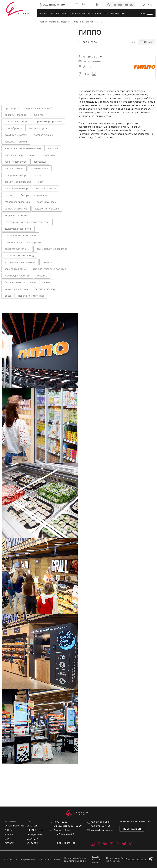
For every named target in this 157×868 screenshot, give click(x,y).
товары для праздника (17, 202)
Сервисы (32, 826)
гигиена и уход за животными (50, 269)
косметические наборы (18, 182)
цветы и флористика (16, 209)
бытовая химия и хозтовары (20, 282)
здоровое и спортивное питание (23, 148)
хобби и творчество (16, 162)
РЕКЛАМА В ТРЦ (35, 830)
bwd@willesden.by (92, 61)
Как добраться (67, 843)
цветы (46, 282)
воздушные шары (46, 202)
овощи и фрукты (38, 128)
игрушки (9, 195)
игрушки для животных (17, 276)
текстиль (42, 276)
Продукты (66, 22)
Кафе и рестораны (14, 826)
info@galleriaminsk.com (102, 830)
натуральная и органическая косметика (27, 222)
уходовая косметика (16, 215)
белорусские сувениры (34, 195)
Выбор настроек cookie (97, 859)
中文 (150, 5)
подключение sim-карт (31, 296)
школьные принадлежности (20, 262)
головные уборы (39, 168)
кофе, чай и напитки (16, 142)
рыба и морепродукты (49, 121)
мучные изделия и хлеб (39, 108)
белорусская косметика (18, 229)
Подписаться (132, 829)
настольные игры (46, 188)
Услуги (9, 830)
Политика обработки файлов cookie (116, 859)
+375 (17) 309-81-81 (100, 822)
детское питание (43, 135)
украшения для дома (16, 289)
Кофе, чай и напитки (83, 22)
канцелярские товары (17, 188)
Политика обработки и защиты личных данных (76, 859)
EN (144, 5)
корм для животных (15, 269)
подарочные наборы (16, 175)
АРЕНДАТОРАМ (34, 834)
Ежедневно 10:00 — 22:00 (54, 5)
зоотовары (40, 162)
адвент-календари (45, 289)
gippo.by (87, 66)
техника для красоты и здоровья (23, 242)
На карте (149, 42)
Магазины (54, 22)
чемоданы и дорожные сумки (21, 155)
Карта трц (10, 843)
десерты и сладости (16, 115)
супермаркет (12, 108)
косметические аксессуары (20, 235)
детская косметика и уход (19, 255)
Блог (7, 839)
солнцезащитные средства (52, 249)
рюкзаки (47, 262)
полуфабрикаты (14, 128)
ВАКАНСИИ (32, 839)
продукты (49, 155)
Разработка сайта (140, 859)
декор (8, 296)
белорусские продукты (17, 121)
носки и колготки (14, 168)
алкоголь (53, 148)
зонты (38, 175)
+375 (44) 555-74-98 (101, 826)
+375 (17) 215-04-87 (92, 57)
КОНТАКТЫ (32, 843)
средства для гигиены (17, 249)
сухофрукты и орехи (16, 135)
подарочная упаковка (47, 209)
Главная (43, 22)
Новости (9, 834)
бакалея (39, 115)
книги (41, 182)
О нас (30, 821)
